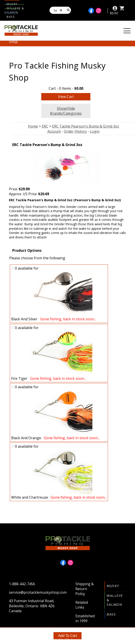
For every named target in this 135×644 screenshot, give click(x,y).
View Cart (66, 97)
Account (54, 131)
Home (33, 126)
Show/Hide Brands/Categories (66, 111)
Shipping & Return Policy (85, 589)
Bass (11, 17)
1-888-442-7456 (22, 584)
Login (95, 131)
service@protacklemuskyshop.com (38, 592)
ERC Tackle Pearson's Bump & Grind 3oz (86, 126)
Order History (75, 131)
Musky (113, 586)
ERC (45, 126)
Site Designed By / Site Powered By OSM (68, 640)
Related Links (82, 605)
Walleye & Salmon (14, 10)
